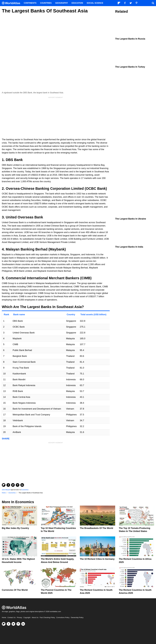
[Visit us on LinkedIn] (23, 624)
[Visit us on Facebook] (9, 624)
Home (4, 617)
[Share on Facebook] (8, 485)
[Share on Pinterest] (18, 485)
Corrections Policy (63, 617)
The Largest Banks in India (129, 247)
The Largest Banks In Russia (130, 39)
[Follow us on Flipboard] (4, 624)
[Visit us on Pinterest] (18, 624)
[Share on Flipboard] (4, 485)
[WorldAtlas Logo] (12, 3)
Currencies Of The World (15, 590)
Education (77, 3)
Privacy (19, 617)
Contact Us (12, 617)
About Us (35, 617)
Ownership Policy (77, 617)
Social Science (95, 3)
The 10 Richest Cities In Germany (97, 559)
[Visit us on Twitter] (13, 624)
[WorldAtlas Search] (153, 3)
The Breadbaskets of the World (96, 528)
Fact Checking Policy (47, 617)
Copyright (27, 617)
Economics (25, 490)
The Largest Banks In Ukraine (131, 219)
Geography (62, 3)
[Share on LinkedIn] (22, 485)
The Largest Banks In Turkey (130, 67)
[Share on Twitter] (13, 485)
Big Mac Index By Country (15, 528)
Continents (30, 3)
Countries (46, 3)
